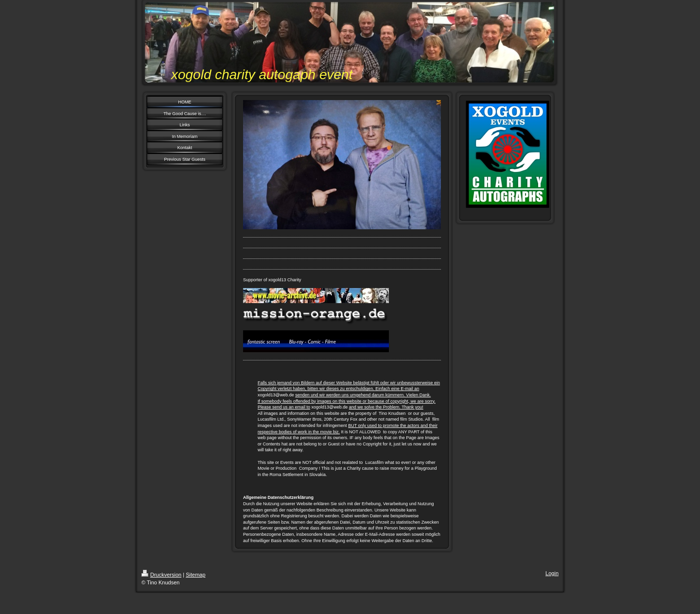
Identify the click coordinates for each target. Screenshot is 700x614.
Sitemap (195, 575)
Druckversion (161, 575)
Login (552, 573)
